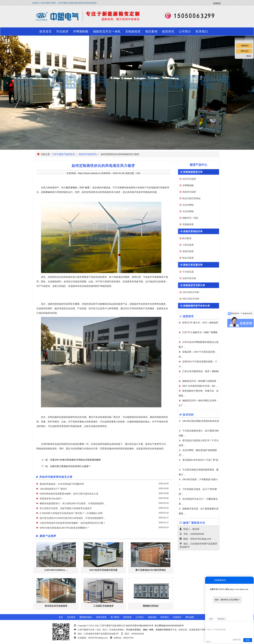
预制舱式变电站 (151, 606)
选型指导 (188, 316)
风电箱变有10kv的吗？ (51, 499)
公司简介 (185, 31)
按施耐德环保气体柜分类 (197, 306)
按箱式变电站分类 (193, 231)
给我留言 (217, 3)
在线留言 (177, 617)
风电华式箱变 (189, 192)
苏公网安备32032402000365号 (169, 626)
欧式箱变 (187, 238)
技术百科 (188, 415)
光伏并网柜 (188, 205)
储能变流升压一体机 (107, 31)
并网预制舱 (81, 31)
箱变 (87, 188)
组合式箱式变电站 (191, 198)
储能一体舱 (148, 630)
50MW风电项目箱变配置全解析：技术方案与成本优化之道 (69, 494)
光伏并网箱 (188, 211)
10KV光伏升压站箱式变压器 (103, 570)
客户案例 (115, 617)
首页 (61, 617)
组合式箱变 (188, 258)
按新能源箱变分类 (193, 172)
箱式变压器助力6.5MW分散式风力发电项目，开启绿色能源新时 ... (73, 518)
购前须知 (152, 617)
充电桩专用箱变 (163, 630)
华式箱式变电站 (133, 630)
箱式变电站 (72, 188)
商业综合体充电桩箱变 (56, 606)
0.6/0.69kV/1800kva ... (56, 570)
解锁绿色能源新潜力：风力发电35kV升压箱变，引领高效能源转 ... (73, 503)
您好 (211, 619)
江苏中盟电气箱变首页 (63, 154)
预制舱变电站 (86, 617)
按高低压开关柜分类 (194, 285)
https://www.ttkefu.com (239, 589)
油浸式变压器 (189, 278)
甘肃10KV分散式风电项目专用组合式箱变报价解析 (75, 460)
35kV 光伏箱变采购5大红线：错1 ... (200, 386)
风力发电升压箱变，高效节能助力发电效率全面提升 (66, 508)
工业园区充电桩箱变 (103, 606)
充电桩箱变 (133, 31)
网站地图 (190, 617)
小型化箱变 (188, 245)
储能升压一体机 (190, 218)
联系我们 (202, 31)
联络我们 (221, 619)
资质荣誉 (127, 617)
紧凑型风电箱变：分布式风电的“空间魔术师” (62, 484)
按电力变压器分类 (193, 265)
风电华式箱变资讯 (88, 154)
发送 (248, 640)
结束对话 (237, 640)
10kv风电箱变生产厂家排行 (53, 489)
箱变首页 (46, 31)
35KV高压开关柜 (191, 299)
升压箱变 (62, 31)
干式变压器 (188, 272)
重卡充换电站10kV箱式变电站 (151, 570)
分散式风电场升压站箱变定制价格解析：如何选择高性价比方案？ (73, 523)
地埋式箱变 (188, 251)
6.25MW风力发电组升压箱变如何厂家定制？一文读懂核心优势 (71, 513)
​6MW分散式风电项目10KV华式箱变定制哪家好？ (64, 528)
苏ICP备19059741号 (144, 626)
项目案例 (151, 31)
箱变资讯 (168, 31)
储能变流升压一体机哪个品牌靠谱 (199, 381)
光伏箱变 (71, 617)
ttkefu (249, 56)
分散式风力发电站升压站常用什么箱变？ (70, 466)
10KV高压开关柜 (191, 292)
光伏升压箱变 (189, 179)
